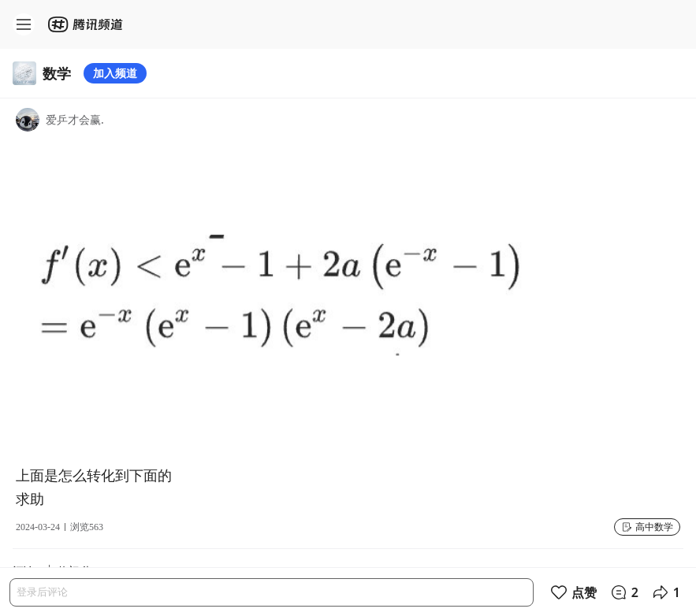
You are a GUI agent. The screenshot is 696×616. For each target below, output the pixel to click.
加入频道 (115, 73)
